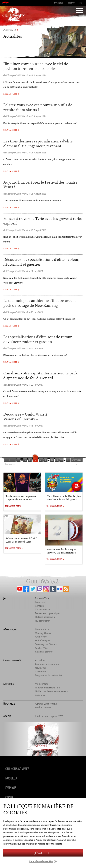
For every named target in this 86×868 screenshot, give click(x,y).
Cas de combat (42, 609)
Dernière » (77, 460)
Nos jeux (11, 778)
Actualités (40, 660)
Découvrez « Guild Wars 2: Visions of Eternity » (26, 417)
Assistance (59, 3)
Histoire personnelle (45, 617)
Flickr (60, 589)
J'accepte (43, 853)
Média (7, 716)
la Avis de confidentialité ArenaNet (50, 840)
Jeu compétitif (42, 621)
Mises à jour (11, 629)
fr (80, 3)
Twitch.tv (40, 589)
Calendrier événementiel (48, 664)
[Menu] (79, 11)
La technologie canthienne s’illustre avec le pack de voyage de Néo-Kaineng (40, 303)
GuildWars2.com (14, 14)
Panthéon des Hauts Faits (48, 688)
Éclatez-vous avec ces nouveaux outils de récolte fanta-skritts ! (38, 107)
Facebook (26, 589)
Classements (41, 672)
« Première (10, 460)
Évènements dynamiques (48, 613)
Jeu (5, 598)
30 (57, 460)
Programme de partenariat (48, 675)
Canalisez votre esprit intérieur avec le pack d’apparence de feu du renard (40, 376)
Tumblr (53, 589)
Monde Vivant (42, 629)
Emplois (11, 787)
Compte (71, 3)
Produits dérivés (43, 707)
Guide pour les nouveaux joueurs (52, 691)
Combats (40, 606)
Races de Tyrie (42, 598)
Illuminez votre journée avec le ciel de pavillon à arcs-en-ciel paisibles (36, 66)
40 (61, 460)
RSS (66, 589)
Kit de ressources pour (49, 716)
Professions (41, 602)
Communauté (12, 660)
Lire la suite (10, 94)
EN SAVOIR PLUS (13, 506)
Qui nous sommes (17, 768)
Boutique (9, 704)
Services (8, 684)
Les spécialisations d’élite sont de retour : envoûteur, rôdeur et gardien (39, 339)
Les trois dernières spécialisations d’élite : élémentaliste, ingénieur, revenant (39, 144)
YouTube (20, 589)
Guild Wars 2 (10, 30)
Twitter (33, 589)
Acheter (46, 704)
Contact (11, 797)
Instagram (46, 589)
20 (52, 460)
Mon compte (42, 684)
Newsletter (41, 668)
